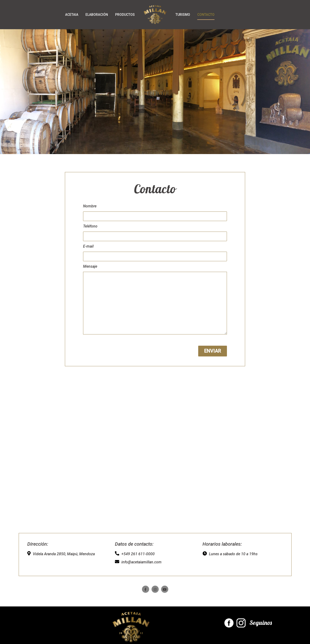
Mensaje (90, 266)
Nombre (90, 206)
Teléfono (90, 226)
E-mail (88, 246)
